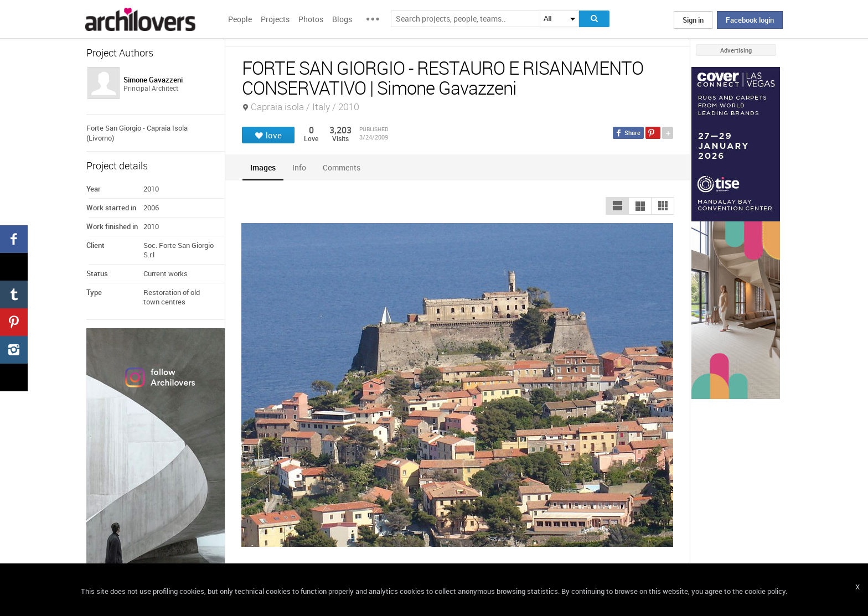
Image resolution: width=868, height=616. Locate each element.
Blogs (342, 19)
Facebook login (750, 20)
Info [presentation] (299, 167)
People (240, 19)
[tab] (263, 167)
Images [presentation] (263, 167)
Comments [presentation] (344, 167)
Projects (275, 19)
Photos (311, 19)
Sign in (693, 20)
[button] (617, 206)
